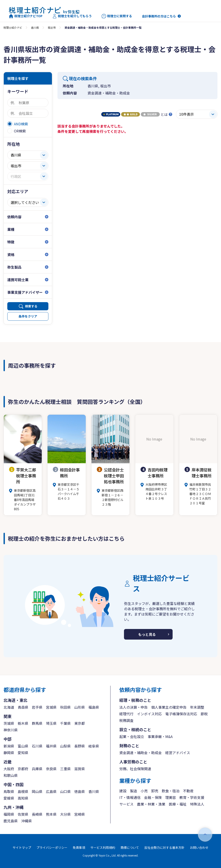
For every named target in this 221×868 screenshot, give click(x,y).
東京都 (80, 723)
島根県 (23, 791)
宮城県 (51, 707)
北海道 (9, 707)
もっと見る (147, 634)
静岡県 (9, 753)
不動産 (188, 791)
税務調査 (126, 720)
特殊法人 (197, 804)
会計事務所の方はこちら (159, 16)
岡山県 (37, 791)
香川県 (35, 27)
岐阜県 (94, 746)
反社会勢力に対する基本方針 (164, 847)
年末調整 (197, 707)
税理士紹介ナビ (13, 27)
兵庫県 (37, 769)
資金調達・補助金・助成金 (141, 753)
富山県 (23, 746)
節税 (204, 714)
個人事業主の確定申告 (169, 707)
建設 (123, 791)
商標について (130, 847)
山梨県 (65, 746)
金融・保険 (153, 797)
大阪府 (9, 769)
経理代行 (126, 714)
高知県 (23, 798)
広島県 (51, 791)
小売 (144, 791)
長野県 (80, 746)
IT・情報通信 (130, 797)
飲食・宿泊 (171, 791)
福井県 (51, 746)
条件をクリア (28, 316)
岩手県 (37, 707)
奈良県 (51, 769)
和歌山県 (11, 775)
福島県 (94, 707)
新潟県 (9, 746)
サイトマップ (22, 847)
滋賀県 (80, 769)
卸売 (155, 791)
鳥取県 (9, 791)
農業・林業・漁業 (151, 804)
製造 (133, 791)
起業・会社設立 (132, 736)
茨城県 (9, 723)
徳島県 (80, 791)
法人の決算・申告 (133, 707)
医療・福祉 (178, 804)
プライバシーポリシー (52, 847)
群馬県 (37, 723)
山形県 (80, 707)
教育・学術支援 (192, 797)
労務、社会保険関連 (135, 769)
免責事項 (79, 847)
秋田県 (65, 707)
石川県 (37, 746)
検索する (31, 306)
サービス (126, 804)
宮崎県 (80, 814)
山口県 (65, 791)
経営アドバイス (178, 753)
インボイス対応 (149, 714)
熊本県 (51, 814)
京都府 (23, 769)
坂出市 (52, 27)
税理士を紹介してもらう (72, 16)
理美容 (171, 797)
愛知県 (23, 753)
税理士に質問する (117, 16)
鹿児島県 (11, 821)
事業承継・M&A (160, 736)
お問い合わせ (199, 847)
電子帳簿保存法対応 (181, 714)
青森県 (23, 707)
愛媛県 (9, 798)
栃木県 (23, 723)
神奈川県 (11, 730)
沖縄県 (27, 821)
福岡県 (9, 814)
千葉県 (65, 723)
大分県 (65, 814)
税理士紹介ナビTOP (26, 16)
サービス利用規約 (103, 847)
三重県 (65, 769)
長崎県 (37, 814)
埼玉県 (51, 723)
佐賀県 (23, 814)
